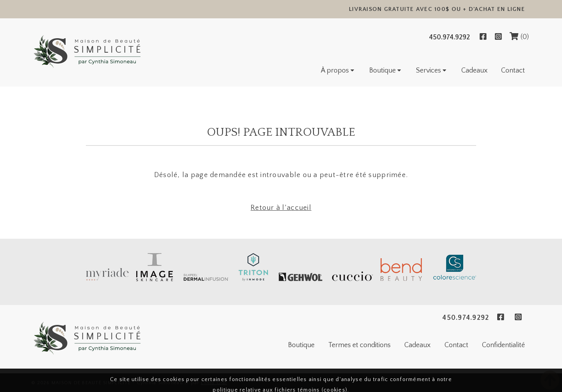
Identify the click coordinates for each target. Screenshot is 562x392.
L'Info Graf (214, 383)
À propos (338, 71)
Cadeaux (474, 71)
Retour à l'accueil (281, 208)
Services (432, 71)
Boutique (386, 71)
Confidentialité (503, 345)
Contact (513, 71)
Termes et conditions (359, 345)
